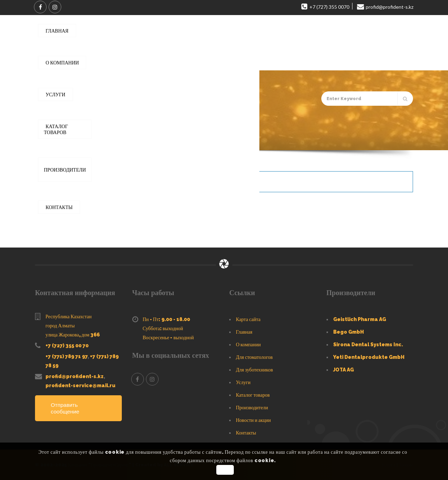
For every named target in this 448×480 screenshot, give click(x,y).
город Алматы (60, 326)
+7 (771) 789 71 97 (66, 356)
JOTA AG (344, 370)
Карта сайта (248, 319)
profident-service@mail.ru (80, 385)
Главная (68, 140)
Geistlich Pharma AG (360, 319)
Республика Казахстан (69, 316)
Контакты (246, 433)
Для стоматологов (254, 357)
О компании (248, 345)
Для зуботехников (254, 370)
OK (225, 470)
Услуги (243, 382)
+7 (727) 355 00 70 (67, 346)
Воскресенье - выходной (168, 338)
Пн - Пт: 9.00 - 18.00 (167, 319)
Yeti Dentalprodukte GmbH (369, 357)
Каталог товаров (101, 140)
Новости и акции (253, 420)
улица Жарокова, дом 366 (73, 335)
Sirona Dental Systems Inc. (368, 345)
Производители (252, 408)
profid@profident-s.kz (75, 376)
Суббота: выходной (163, 328)
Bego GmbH (349, 332)
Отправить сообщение (65, 408)
